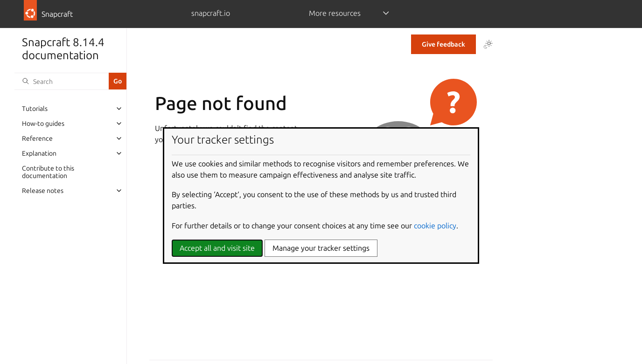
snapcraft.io (211, 13)
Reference (37, 138)
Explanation (39, 153)
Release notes (43, 191)
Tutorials (35, 109)
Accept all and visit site (217, 248)
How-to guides (43, 124)
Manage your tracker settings (321, 248)
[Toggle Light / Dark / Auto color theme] (488, 44)
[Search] (62, 81)
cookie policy (435, 226)
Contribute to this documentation (48, 172)
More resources (335, 13)
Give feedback (443, 44)
